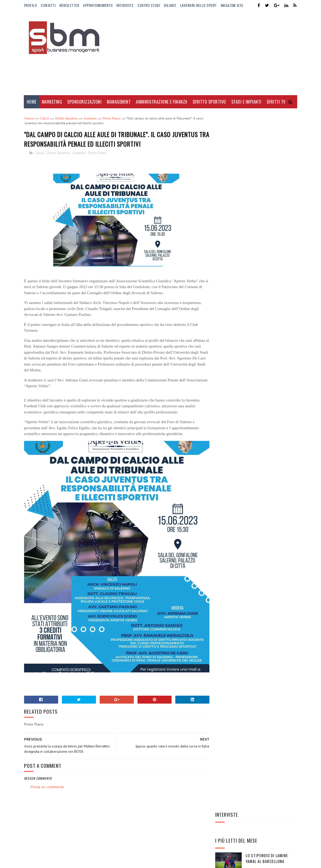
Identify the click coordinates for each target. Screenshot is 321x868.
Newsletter (69, 5)
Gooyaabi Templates (96, 856)
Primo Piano (97, 153)
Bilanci (170, 5)
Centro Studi (149, 5)
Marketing (52, 102)
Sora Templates (49, 856)
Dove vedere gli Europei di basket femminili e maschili (271, 202)
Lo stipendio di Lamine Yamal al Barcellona (267, 175)
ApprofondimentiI (98, 5)
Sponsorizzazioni (84, 102)
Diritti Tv (276, 102)
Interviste (125, 5)
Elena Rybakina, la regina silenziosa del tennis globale (270, 328)
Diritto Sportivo (209, 102)
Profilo (31, 5)
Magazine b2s (232, 5)
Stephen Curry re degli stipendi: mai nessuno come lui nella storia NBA (270, 352)
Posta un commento (47, 781)
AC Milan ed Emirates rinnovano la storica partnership (266, 280)
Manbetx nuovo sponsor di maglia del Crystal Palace (269, 304)
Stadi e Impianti (246, 102)
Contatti (48, 5)
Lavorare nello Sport (198, 5)
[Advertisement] (201, 53)
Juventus (79, 153)
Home (32, 102)
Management (119, 102)
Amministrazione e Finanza (162, 102)
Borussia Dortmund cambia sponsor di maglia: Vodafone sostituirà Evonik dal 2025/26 (271, 229)
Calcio (39, 153)
